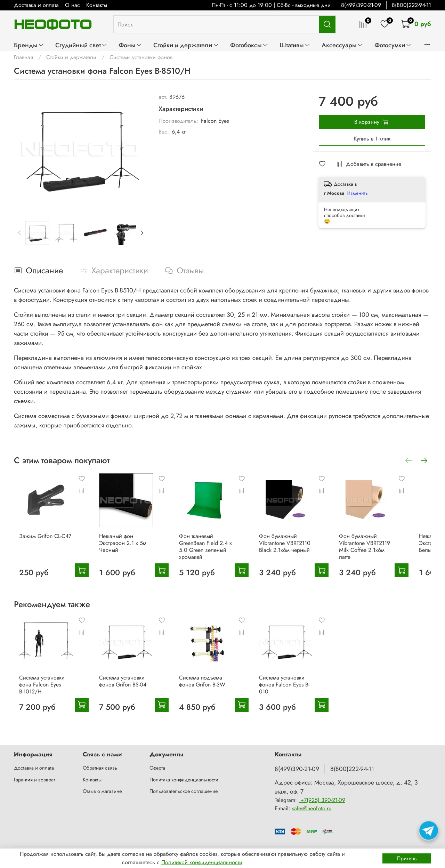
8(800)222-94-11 (411, 5)
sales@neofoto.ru (312, 809)
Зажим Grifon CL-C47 (40, 542)
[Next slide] (141, 233)
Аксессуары (342, 45)
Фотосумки (393, 45)
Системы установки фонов (141, 57)
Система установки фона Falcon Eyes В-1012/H (44, 692)
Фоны (130, 45)
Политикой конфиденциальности (202, 862)
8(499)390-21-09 (361, 5)
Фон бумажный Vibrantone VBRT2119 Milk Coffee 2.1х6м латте (385, 549)
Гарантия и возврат (34, 780)
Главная (23, 57)
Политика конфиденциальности (184, 780)
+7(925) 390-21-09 (322, 800)
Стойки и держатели (186, 45)
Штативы (295, 45)
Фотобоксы (249, 45)
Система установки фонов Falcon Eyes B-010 (296, 696)
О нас (72, 5)
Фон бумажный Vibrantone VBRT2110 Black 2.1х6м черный (296, 549)
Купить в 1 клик (372, 139)
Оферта (157, 768)
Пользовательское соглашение (184, 791)
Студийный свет (81, 45)
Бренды (29, 45)
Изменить (357, 193)
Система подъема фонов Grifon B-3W (208, 692)
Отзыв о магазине (102, 791)
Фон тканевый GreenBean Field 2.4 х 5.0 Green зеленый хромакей (211, 552)
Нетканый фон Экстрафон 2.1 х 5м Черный (123, 549)
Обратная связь (100, 768)
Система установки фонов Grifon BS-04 (123, 692)
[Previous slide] (20, 233)
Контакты (97, 5)
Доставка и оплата (36, 5)
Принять (407, 858)
